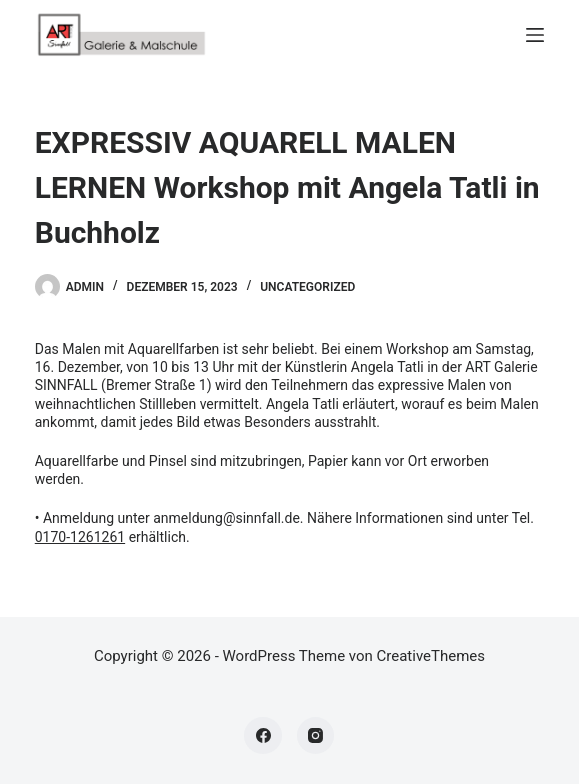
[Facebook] (263, 736)
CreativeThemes (431, 656)
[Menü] (535, 35)
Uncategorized (307, 287)
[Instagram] (316, 736)
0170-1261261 (80, 537)
